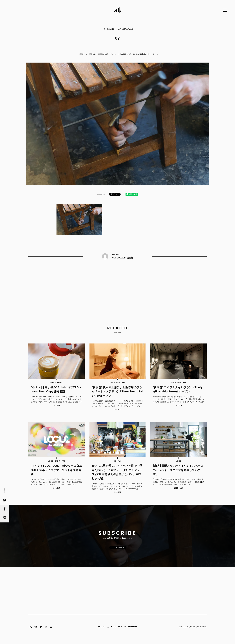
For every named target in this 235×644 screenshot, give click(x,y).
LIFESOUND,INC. (187, 631)
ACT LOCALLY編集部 (126, 29)
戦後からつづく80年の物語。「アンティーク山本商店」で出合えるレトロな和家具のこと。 (120, 54)
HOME (81, 54)
